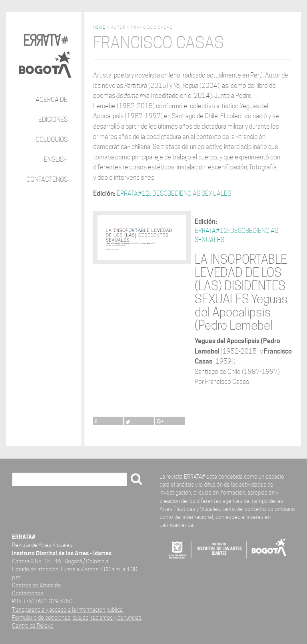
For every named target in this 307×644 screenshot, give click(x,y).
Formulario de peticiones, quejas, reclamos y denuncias (77, 617)
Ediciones (53, 120)
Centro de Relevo (33, 625)
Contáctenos (47, 180)
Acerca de (52, 100)
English (56, 160)
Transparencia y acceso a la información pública (67, 609)
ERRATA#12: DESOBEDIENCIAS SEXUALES (174, 194)
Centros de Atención (36, 585)
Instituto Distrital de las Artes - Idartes (62, 553)
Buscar (24, 480)
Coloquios (52, 140)
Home (99, 27)
